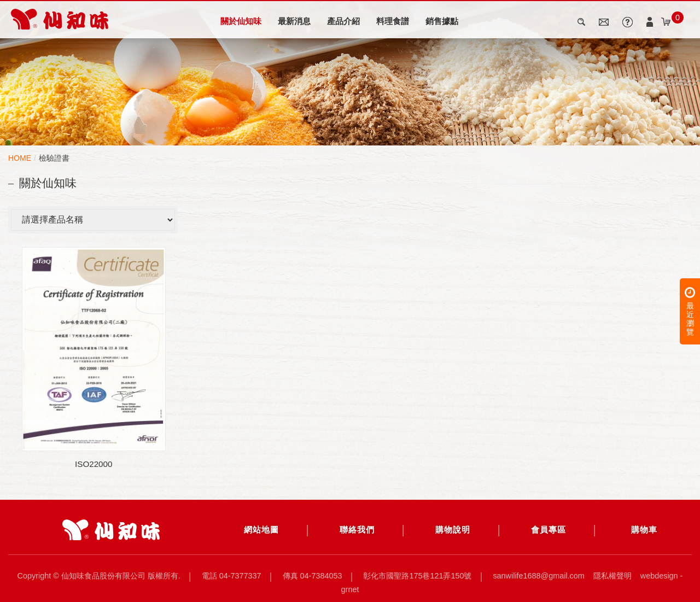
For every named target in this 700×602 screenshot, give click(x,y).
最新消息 (294, 21)
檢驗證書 (54, 158)
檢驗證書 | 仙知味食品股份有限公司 (60, 19)
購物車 (644, 530)
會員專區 (549, 530)
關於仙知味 (241, 21)
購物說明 (453, 530)
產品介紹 (343, 21)
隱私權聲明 (612, 576)
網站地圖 (261, 530)
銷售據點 (442, 21)
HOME (20, 158)
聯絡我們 (357, 530)
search (582, 22)
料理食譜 (393, 21)
